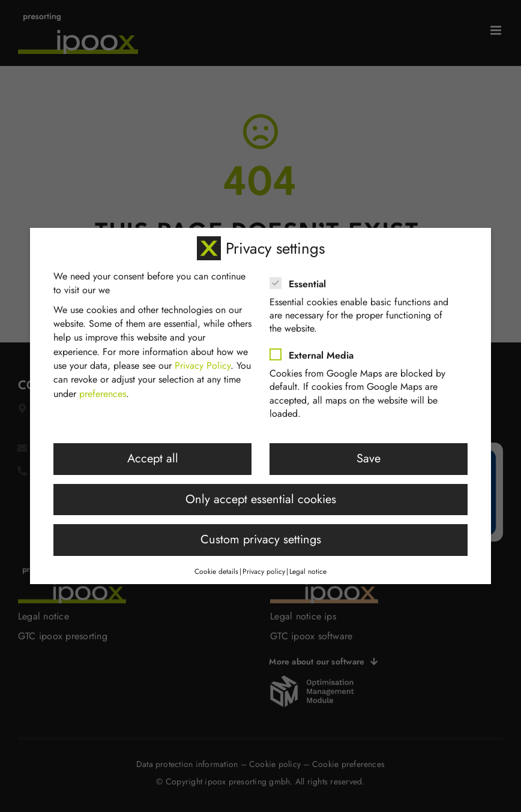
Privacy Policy (203, 363)
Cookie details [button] (216, 569)
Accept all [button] (153, 456)
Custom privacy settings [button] (261, 537)
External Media (317, 352)
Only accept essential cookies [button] (261, 496)
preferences (103, 391)
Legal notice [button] (308, 569)
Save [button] (369, 456)
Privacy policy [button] (264, 569)
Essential (303, 281)
